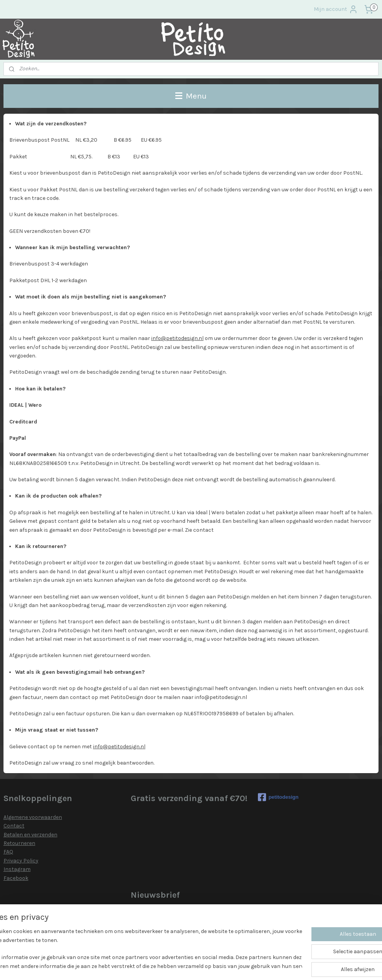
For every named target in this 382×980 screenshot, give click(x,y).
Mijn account (336, 9)
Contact (14, 826)
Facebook (16, 878)
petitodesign (278, 797)
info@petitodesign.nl (177, 338)
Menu (191, 96)
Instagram (17, 869)
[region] (140, 949)
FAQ (8, 852)
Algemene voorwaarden (33, 817)
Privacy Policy (21, 861)
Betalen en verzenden (30, 835)
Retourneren (19, 843)
